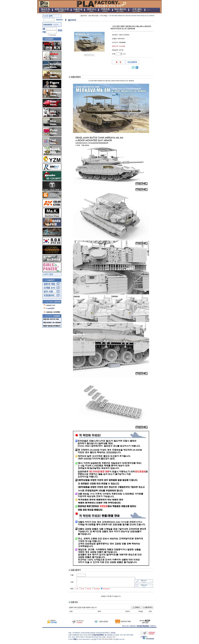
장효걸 (113, 635)
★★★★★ (104, 591)
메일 (75, 642)
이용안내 (153, 628)
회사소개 (125, 628)
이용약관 (132, 628)
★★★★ (95, 591)
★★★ (87, 591)
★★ (81, 591)
